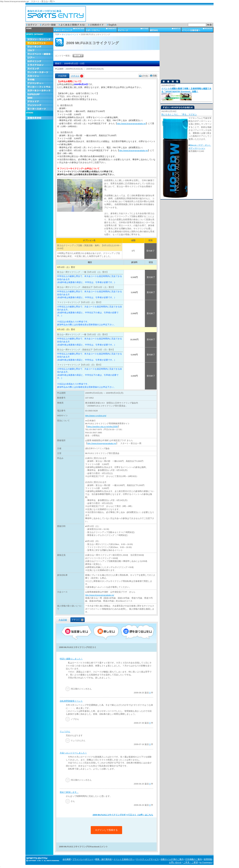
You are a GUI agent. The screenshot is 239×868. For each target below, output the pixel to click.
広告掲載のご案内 (194, 859)
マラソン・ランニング (39, 40)
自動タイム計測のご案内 (172, 859)
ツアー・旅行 (39, 58)
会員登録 (39, 118)
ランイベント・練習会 (39, 54)
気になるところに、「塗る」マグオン (179, 114)
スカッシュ (39, 76)
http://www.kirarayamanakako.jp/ (131, 124)
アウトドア (39, 102)
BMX (39, 98)
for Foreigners (206, 862)
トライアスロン (39, 65)
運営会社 (165, 30)
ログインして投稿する (106, 830)
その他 (39, 80)
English (114, 25)
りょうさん (65, 731)
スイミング (39, 69)
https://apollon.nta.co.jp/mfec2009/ (103, 427)
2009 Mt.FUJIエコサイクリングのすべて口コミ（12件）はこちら (123, 815)
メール (145, 75)
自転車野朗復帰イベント (71, 701)
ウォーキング (39, 47)
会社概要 (67, 859)
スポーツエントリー (56, 14)
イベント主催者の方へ (124, 859)
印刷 (155, 75)
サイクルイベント (39, 43)
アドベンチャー (39, 83)
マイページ (133, 30)
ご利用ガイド (98, 25)
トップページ (39, 30)
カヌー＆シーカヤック (39, 91)
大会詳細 (63, 620)
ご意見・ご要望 (191, 862)
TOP (57, 34)
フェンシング (39, 105)
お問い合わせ (175, 862)
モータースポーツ (39, 109)
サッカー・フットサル (39, 87)
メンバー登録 (50, 25)
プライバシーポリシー (83, 859)
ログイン (33, 25)
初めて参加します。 (69, 792)
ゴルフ (39, 51)
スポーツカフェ (101, 30)
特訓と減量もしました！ (71, 659)
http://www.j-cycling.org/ (96, 416)
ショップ (69, 30)
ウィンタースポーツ (39, 72)
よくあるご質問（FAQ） (74, 25)
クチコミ (77, 76)
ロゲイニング (39, 61)
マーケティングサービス (147, 859)
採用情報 (208, 859)
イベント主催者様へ (198, 30)
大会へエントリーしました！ (73, 753)
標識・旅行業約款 (103, 859)
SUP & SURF (39, 94)
